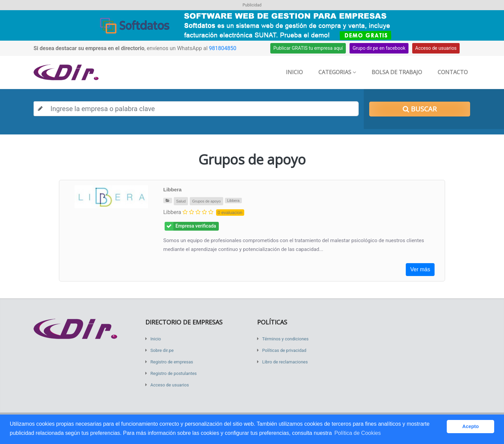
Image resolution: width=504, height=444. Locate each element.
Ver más (420, 269)
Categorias (337, 72)
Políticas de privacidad (284, 350)
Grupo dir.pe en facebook (379, 48)
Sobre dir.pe (162, 350)
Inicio (294, 72)
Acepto (471, 426)
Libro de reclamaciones (285, 362)
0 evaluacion (230, 213)
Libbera (172, 189)
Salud (181, 201)
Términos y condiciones (285, 339)
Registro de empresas (172, 362)
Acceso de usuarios (436, 48)
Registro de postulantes (174, 373)
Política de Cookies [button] (358, 433)
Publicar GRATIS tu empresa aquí (308, 48)
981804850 (223, 48)
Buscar (420, 109)
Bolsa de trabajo (397, 72)
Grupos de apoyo (206, 201)
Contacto (453, 72)
